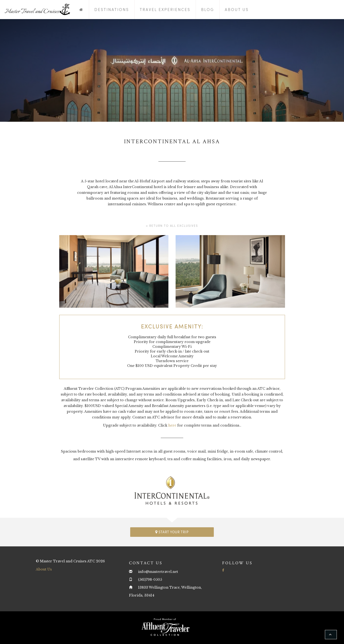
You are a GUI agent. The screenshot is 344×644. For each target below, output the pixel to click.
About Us (237, 9)
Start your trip (172, 532)
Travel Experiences (165, 9)
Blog (208, 9)
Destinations (112, 9)
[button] (331, 635)
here (172, 425)
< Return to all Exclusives (172, 226)
